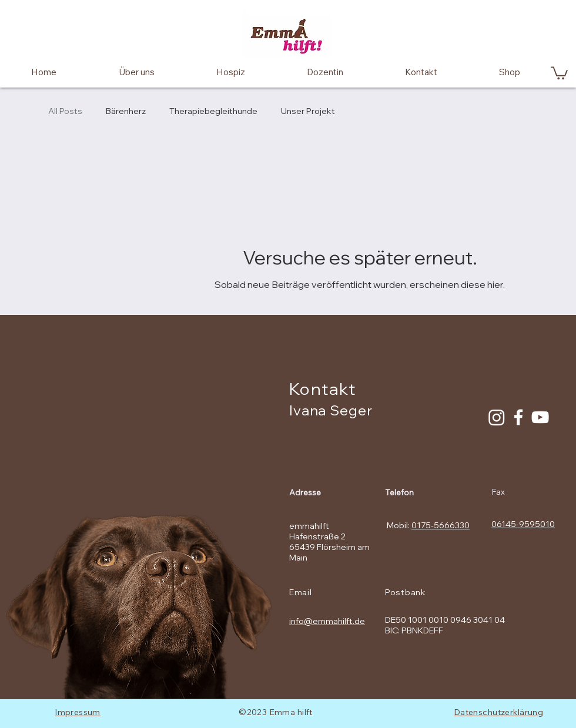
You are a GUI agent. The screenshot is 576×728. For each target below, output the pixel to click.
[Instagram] (497, 417)
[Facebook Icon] (518, 417)
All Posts (65, 111)
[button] (559, 72)
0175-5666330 (441, 525)
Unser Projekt (308, 111)
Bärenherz (126, 111)
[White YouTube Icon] (540, 417)
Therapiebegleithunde (213, 111)
